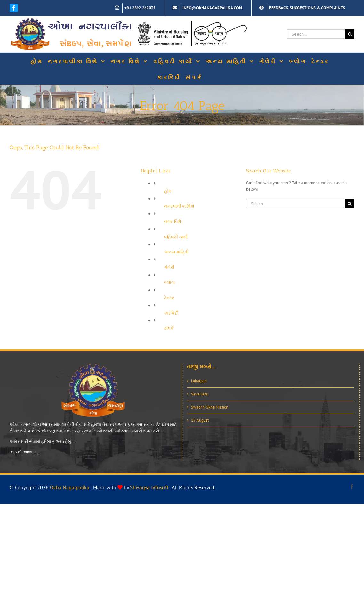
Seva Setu (200, 394)
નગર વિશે (173, 221)
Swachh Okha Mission (210, 407)
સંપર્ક (169, 328)
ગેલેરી (169, 267)
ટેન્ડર (169, 298)
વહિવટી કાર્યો (176, 237)
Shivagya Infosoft (149, 487)
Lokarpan (199, 381)
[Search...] (316, 34)
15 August (200, 420)
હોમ (168, 191)
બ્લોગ (169, 282)
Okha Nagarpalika (70, 487)
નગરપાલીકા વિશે (179, 206)
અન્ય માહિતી (176, 252)
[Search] (350, 34)
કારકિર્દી (171, 313)
